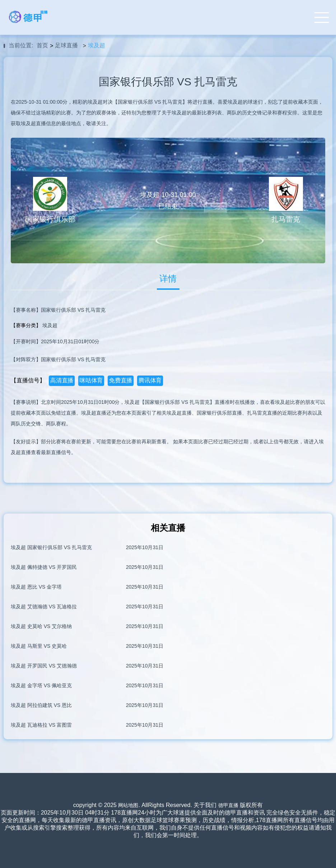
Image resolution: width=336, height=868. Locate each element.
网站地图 (128, 805)
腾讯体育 (150, 380)
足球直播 (66, 45)
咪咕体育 (91, 380)
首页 (42, 45)
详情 (168, 279)
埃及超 (97, 45)
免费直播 (120, 380)
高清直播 (62, 380)
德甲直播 (228, 805)
